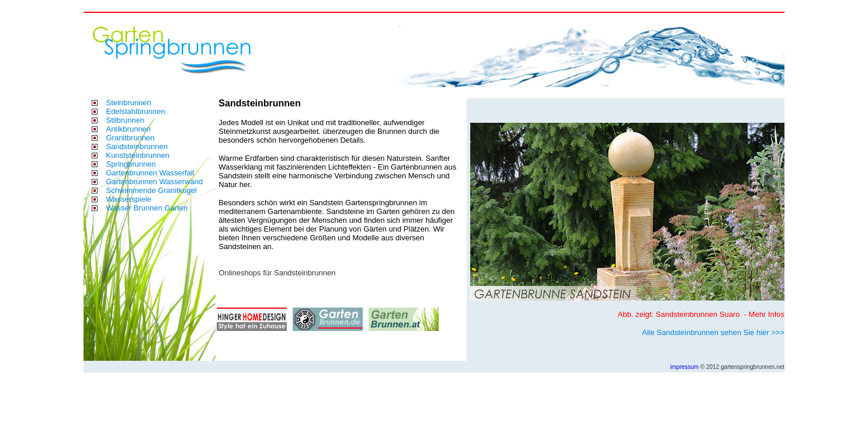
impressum (684, 367)
